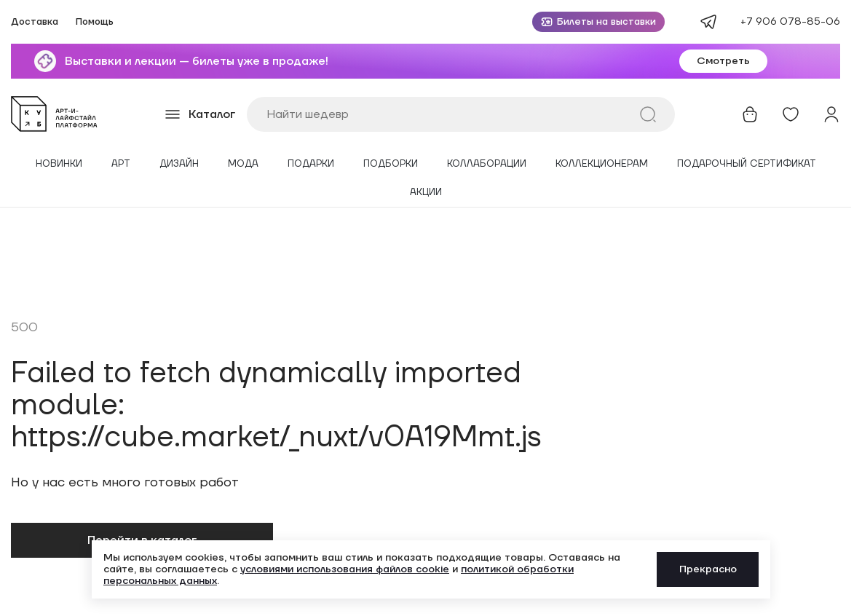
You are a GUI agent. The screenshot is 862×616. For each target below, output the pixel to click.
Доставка (35, 22)
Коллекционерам (602, 164)
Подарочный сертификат (747, 164)
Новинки (59, 164)
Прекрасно (708, 569)
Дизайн (179, 164)
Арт (121, 164)
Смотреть (723, 61)
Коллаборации (487, 164)
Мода (243, 164)
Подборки (391, 164)
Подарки (311, 164)
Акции (426, 193)
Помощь (95, 22)
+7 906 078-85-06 (790, 22)
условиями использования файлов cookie (345, 569)
